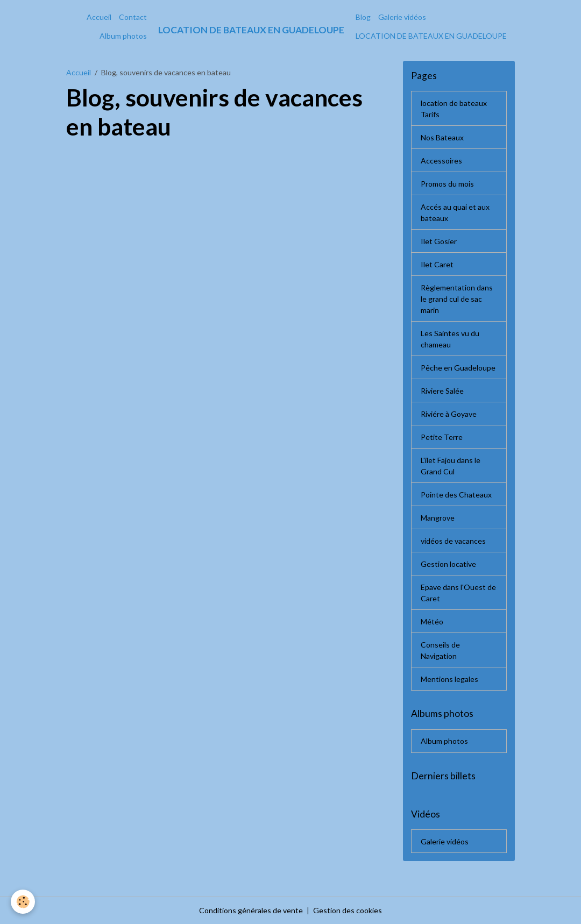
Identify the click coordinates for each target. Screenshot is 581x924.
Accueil (99, 17)
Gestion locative (448, 564)
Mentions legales (449, 679)
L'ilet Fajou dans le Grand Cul (451, 466)
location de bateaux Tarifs (454, 109)
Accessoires (441, 161)
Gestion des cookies (348, 910)
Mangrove (438, 518)
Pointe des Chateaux (456, 495)
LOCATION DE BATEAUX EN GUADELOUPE (431, 36)
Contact (133, 17)
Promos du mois (447, 184)
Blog (363, 17)
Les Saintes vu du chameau (450, 339)
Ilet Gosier (439, 241)
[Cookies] (23, 902)
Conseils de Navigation (440, 650)
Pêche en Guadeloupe (458, 368)
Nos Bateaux (442, 137)
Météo (432, 621)
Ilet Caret (437, 264)
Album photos (123, 36)
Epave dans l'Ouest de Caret (458, 593)
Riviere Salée (442, 391)
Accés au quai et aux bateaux (455, 212)
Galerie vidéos (402, 17)
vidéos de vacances (453, 541)
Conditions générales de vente (251, 910)
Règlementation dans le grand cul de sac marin (457, 299)
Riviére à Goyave (449, 414)
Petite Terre (442, 437)
